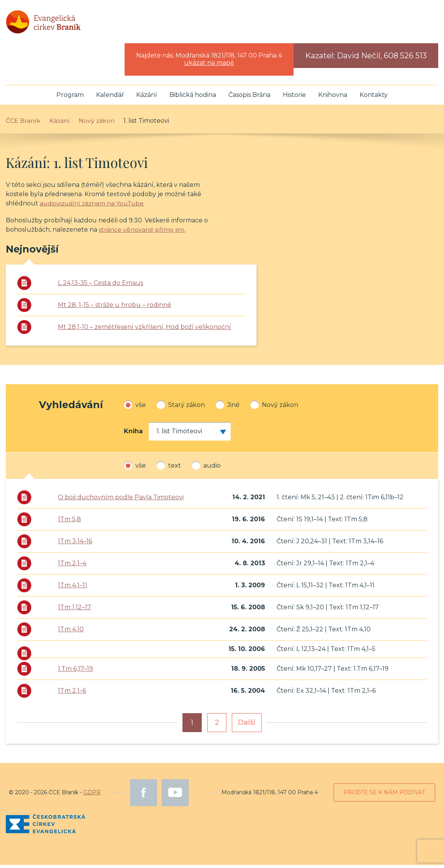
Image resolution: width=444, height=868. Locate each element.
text (169, 468)
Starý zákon (181, 408)
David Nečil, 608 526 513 (382, 59)
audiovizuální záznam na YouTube (93, 207)
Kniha (133, 434)
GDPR (92, 796)
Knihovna (333, 98)
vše (135, 408)
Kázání (147, 98)
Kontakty (374, 98)
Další (247, 726)
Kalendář (110, 98)
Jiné (228, 408)
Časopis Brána (249, 98)
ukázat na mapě (209, 66)
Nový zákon (274, 408)
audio (206, 468)
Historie (294, 98)
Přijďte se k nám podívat (384, 796)
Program (70, 98)
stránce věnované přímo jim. (142, 233)
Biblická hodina (193, 98)
